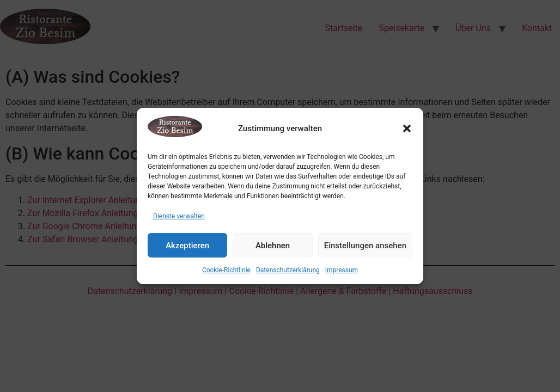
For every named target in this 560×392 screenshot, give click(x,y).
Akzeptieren (187, 246)
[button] (407, 128)
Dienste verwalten (179, 216)
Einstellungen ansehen (365, 246)
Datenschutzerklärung (288, 270)
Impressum (342, 270)
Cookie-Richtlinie (226, 270)
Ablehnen (273, 246)
